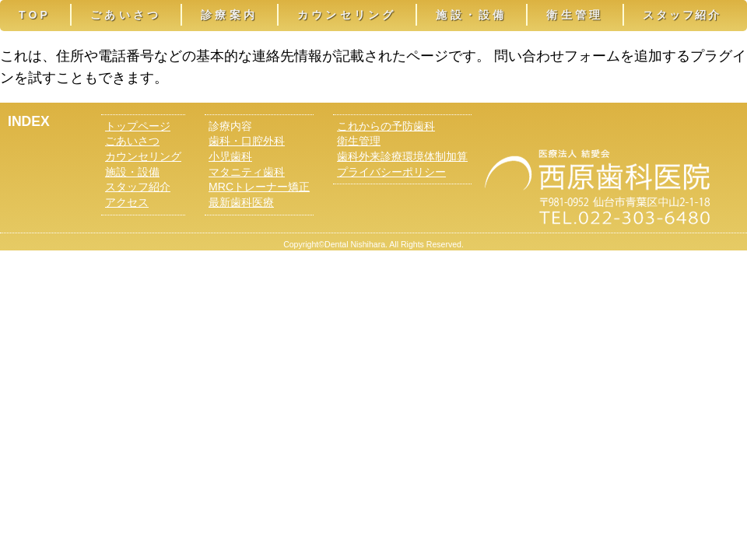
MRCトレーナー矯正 (259, 187)
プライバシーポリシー (391, 172)
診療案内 (229, 15)
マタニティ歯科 (247, 172)
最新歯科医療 (241, 202)
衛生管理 (575, 15)
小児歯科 (230, 156)
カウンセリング (347, 15)
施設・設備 (471, 15)
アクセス (127, 202)
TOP (35, 15)
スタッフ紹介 (682, 15)
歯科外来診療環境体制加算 (402, 156)
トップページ (138, 126)
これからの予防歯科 (386, 126)
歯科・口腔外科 (247, 141)
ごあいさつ (126, 15)
